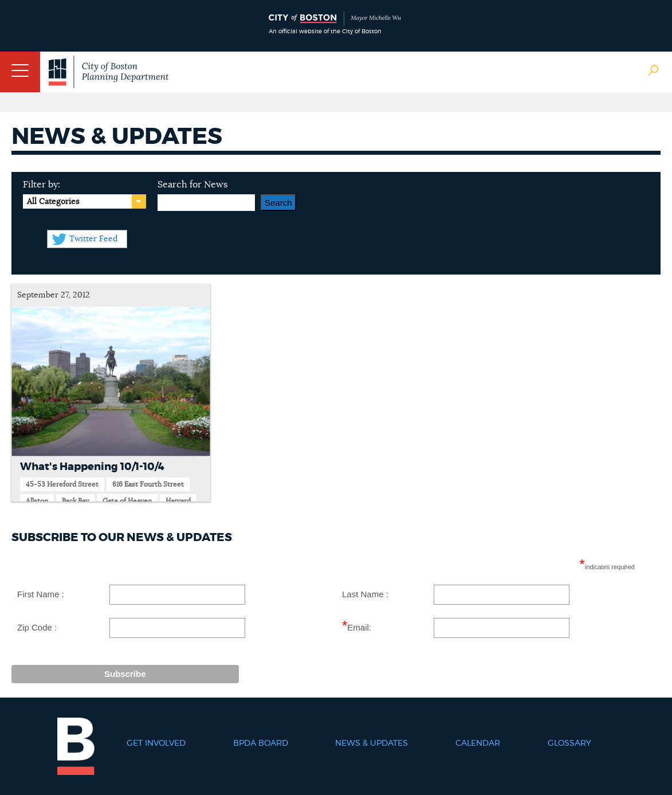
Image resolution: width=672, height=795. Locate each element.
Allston (37, 501)
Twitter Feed (93, 239)
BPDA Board (261, 743)
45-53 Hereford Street (62, 484)
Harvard (178, 501)
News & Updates (372, 743)
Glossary (569, 743)
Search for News (192, 185)
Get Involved (156, 743)
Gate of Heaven (127, 501)
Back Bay (75, 501)
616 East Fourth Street (148, 484)
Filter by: (42, 185)
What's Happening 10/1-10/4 (92, 467)
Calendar (478, 743)
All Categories (53, 202)
